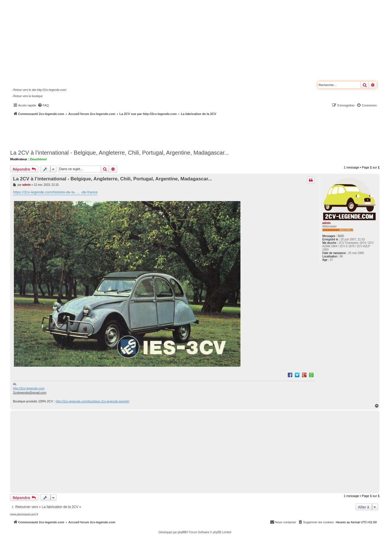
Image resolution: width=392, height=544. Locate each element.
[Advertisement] (152, 132)
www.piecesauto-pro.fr (24, 514)
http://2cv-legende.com (29, 388)
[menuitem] (43, 105)
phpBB (182, 532)
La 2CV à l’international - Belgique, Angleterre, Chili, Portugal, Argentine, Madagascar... (120, 153)
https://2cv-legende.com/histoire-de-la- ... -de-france (55, 192)
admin (326, 223)
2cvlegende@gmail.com (30, 392)
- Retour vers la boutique (27, 96)
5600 (341, 236)
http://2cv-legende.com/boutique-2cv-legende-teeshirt (92, 401)
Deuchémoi (38, 159)
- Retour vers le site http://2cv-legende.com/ (39, 90)
